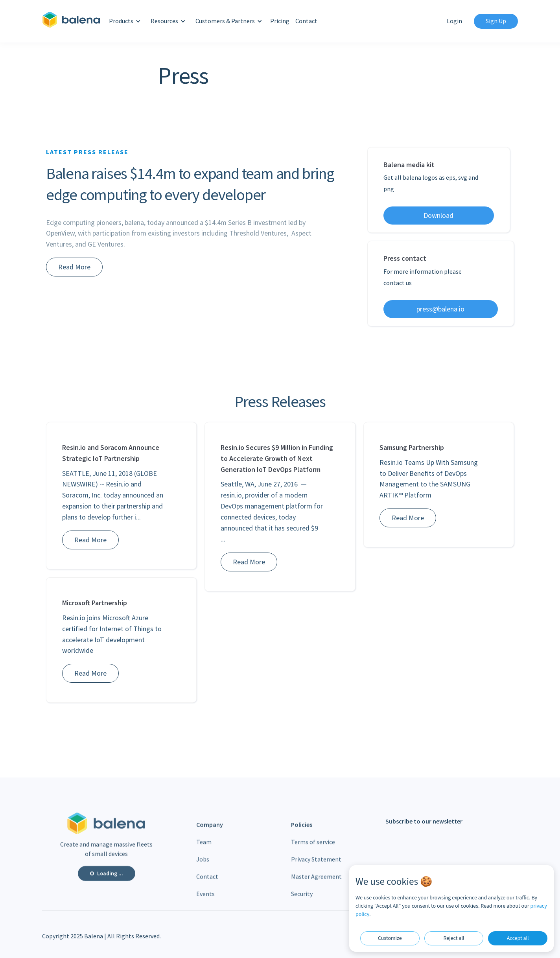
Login (454, 21)
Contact (306, 21)
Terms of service (313, 846)
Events (205, 898)
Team (204, 846)
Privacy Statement (316, 864)
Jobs (203, 864)
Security (302, 898)
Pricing (280, 21)
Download (438, 215)
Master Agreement (316, 881)
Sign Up (496, 21)
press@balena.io (440, 309)
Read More (74, 267)
